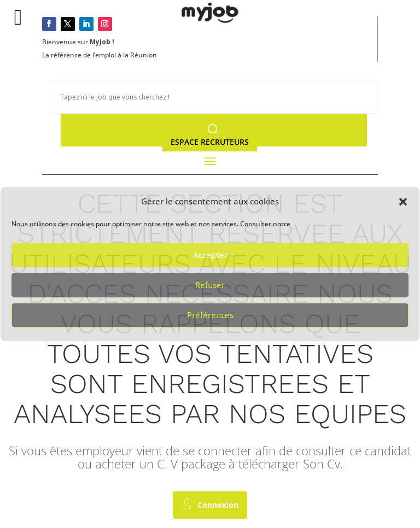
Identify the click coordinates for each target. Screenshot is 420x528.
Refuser (210, 285)
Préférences (210, 315)
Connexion (210, 504)
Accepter (210, 255)
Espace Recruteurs (210, 142)
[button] (403, 202)
